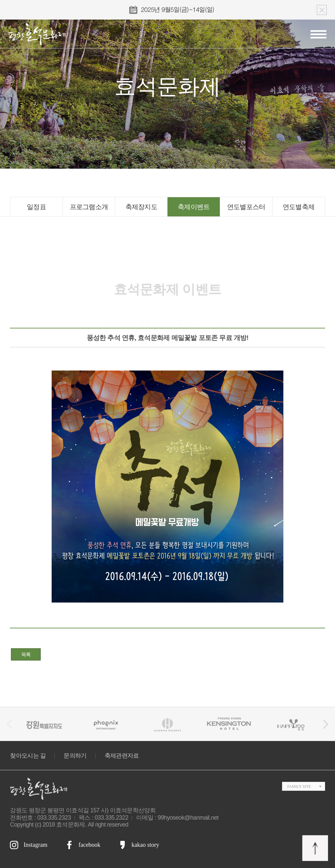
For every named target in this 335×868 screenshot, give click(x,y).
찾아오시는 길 (28, 756)
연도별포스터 (246, 207)
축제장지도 (142, 207)
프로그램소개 (89, 207)
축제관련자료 (122, 756)
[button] (326, 724)
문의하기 (75, 756)
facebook (89, 845)
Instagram (35, 845)
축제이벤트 (194, 207)
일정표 (36, 207)
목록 (26, 654)
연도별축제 (299, 207)
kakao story (145, 845)
